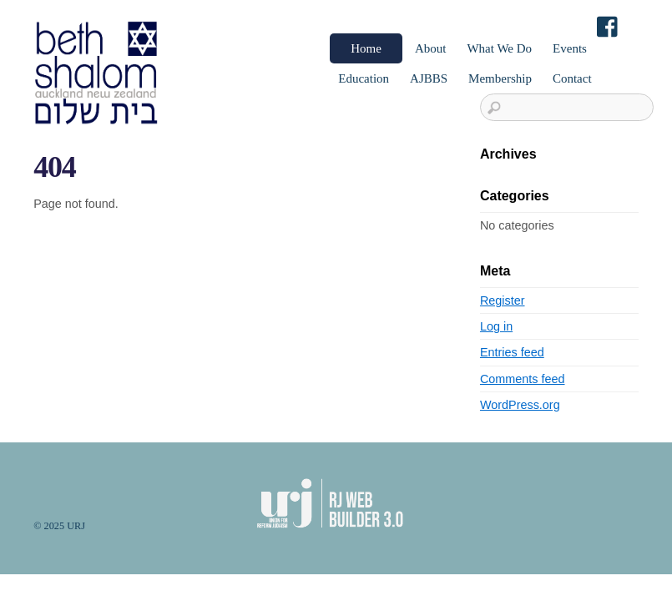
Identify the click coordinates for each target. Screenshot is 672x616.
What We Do (499, 48)
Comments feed (523, 379)
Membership (500, 78)
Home (366, 48)
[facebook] (609, 28)
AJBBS (429, 78)
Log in (496, 326)
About (431, 48)
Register (503, 300)
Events (570, 48)
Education (364, 78)
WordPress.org (520, 405)
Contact (572, 78)
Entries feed (512, 352)
